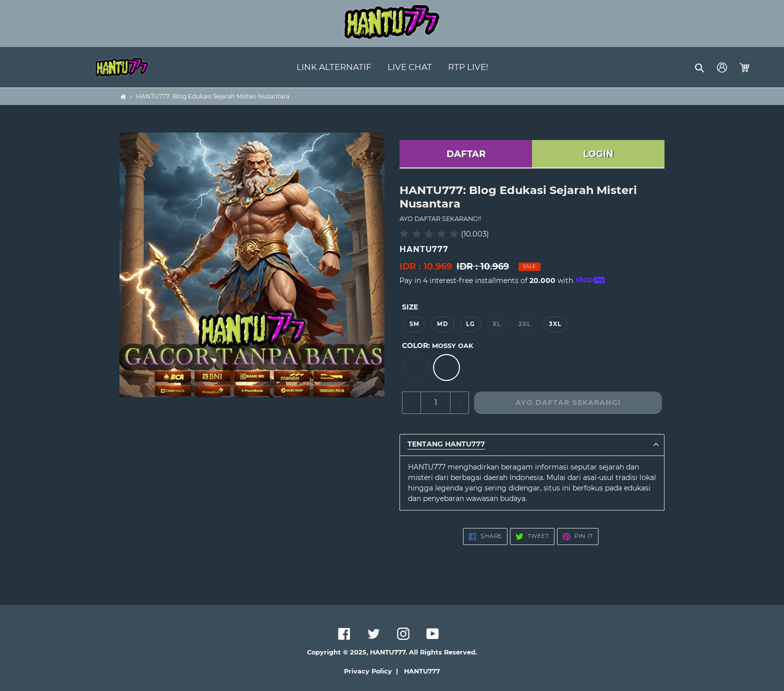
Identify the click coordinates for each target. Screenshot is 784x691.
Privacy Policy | (373, 671)
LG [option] (470, 324)
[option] (416, 367)
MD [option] (442, 324)
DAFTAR (466, 154)
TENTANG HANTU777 (446, 444)
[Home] (123, 97)
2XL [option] (525, 324)
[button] (700, 67)
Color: (437, 345)
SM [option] (414, 324)
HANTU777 (422, 671)
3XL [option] (555, 324)
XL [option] (497, 324)
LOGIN (598, 154)
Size (410, 307)
